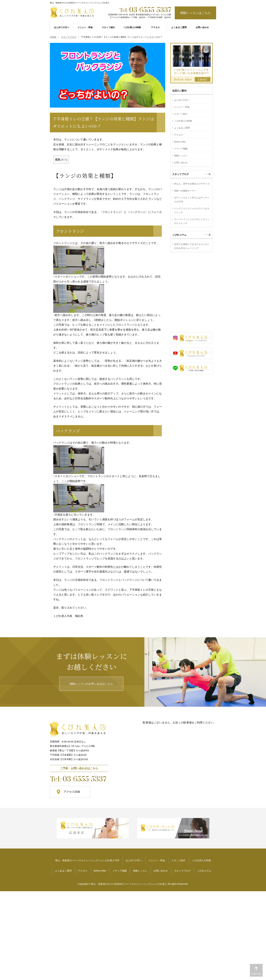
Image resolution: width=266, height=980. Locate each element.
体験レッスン (181, 156)
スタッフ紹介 (181, 114)
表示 (64, 160)
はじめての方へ (182, 100)
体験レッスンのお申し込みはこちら (91, 684)
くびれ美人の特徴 (183, 121)
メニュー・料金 (182, 107)
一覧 (209, 174)
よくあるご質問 (182, 128)
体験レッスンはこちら (195, 13)
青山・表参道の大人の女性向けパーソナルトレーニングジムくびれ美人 (129, 884)
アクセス (179, 135)
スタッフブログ (182, 871)
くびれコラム (204, 871)
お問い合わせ (181, 163)
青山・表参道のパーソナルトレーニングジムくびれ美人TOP (87, 860)
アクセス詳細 (72, 792)
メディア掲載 (181, 149)
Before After (180, 142)
